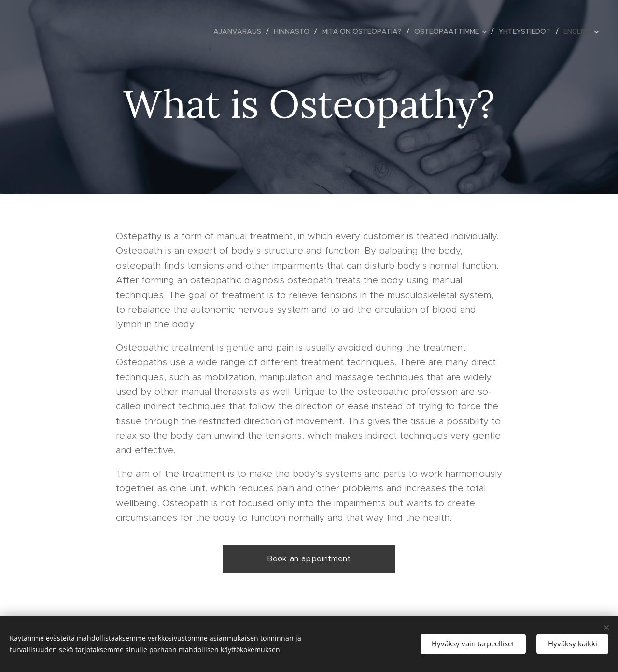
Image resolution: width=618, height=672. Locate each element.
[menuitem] (240, 31)
